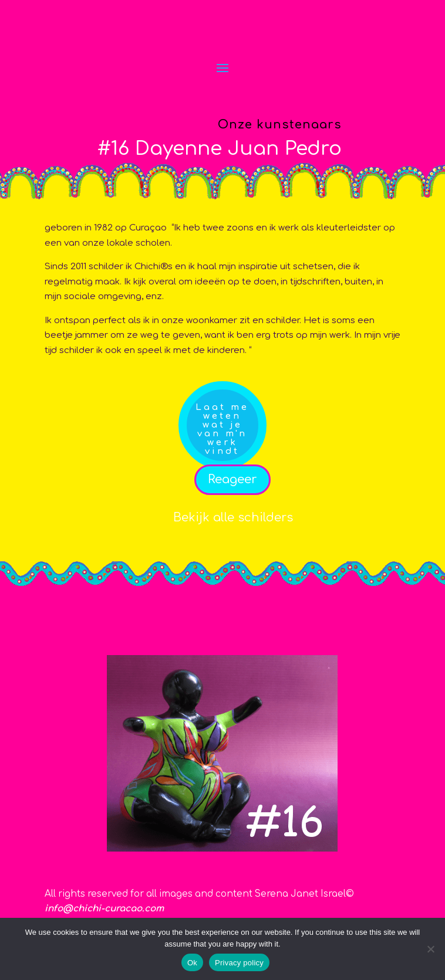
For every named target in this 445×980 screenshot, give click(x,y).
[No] (430, 949)
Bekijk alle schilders (233, 518)
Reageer (232, 479)
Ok (192, 963)
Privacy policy (239, 963)
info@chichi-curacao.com (104, 909)
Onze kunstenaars (280, 125)
